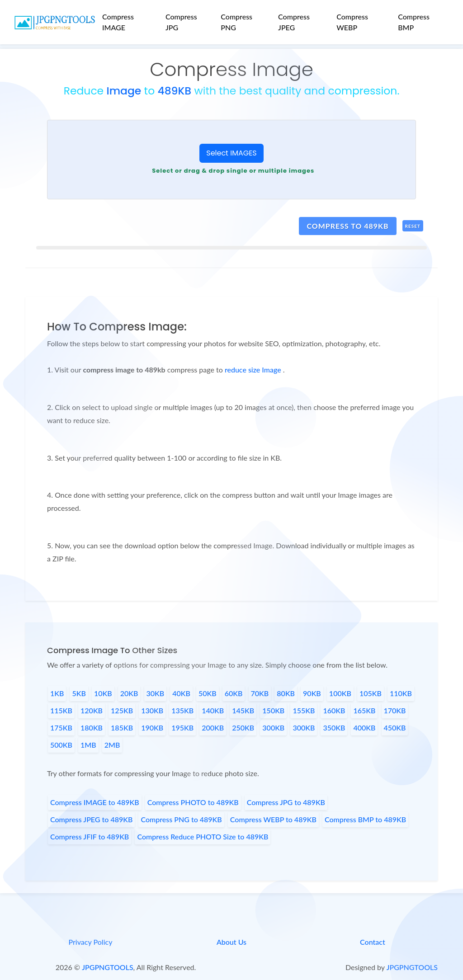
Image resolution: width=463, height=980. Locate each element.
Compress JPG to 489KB (286, 802)
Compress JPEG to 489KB (91, 819)
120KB (92, 710)
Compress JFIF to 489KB (90, 836)
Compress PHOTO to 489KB (193, 802)
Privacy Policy (90, 942)
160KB (334, 710)
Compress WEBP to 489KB (273, 819)
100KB (340, 693)
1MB (88, 745)
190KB (152, 728)
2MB (112, 745)
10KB (103, 693)
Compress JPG (181, 22)
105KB (371, 693)
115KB (61, 710)
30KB (156, 693)
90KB (312, 693)
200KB (213, 728)
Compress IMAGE (118, 22)
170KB (395, 710)
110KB (401, 693)
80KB (286, 693)
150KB (273, 710)
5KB (79, 693)
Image (124, 91)
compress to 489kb (347, 226)
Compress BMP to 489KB (365, 819)
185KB (122, 728)
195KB (182, 728)
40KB (181, 693)
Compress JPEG (294, 22)
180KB (92, 728)
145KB (243, 710)
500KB (61, 745)
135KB (182, 710)
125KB (122, 710)
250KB (243, 728)
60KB (234, 693)
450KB (395, 728)
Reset (413, 226)
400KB (364, 728)
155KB (304, 710)
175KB (61, 728)
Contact (373, 942)
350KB (334, 728)
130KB (152, 710)
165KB (364, 710)
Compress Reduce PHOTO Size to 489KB (203, 836)
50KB (208, 693)
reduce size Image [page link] (254, 370)
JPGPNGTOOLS (107, 967)
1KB (57, 693)
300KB (273, 728)
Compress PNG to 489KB (181, 819)
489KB (174, 91)
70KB (260, 693)
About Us (231, 942)
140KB (213, 710)
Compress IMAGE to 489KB (95, 802)
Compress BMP (414, 22)
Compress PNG (236, 22)
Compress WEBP (352, 22)
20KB (129, 693)
